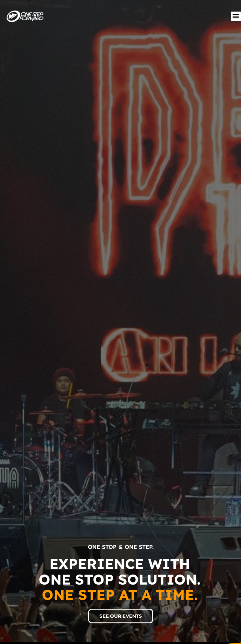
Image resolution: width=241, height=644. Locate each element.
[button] (236, 16)
